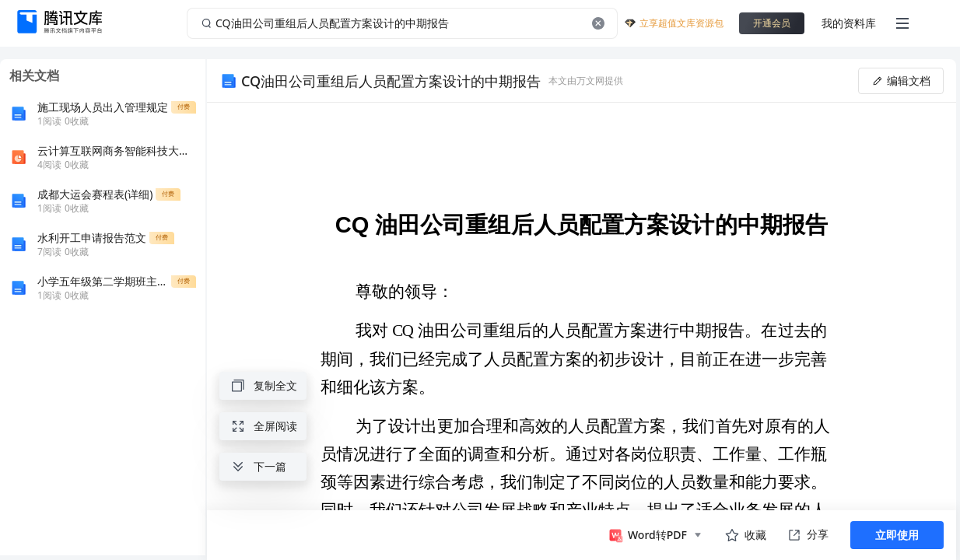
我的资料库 (849, 23)
